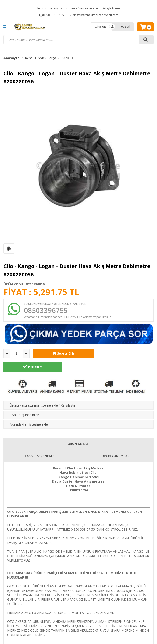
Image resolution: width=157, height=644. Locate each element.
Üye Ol (125, 27)
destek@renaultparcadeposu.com (94, 15)
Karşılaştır (68, 392)
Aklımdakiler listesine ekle (29, 411)
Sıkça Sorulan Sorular (84, 8)
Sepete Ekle (62, 354)
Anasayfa (12, 58)
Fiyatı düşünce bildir (24, 402)
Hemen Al (124, 353)
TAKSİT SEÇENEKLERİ (41, 443)
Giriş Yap (101, 27)
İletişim (42, 8)
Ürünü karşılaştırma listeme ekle (34, 392)
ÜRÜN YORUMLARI (116, 443)
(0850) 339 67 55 (51, 15)
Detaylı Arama (111, 8)
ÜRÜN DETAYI (78, 431)
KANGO (67, 58)
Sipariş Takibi (58, 8)
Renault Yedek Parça (40, 58)
